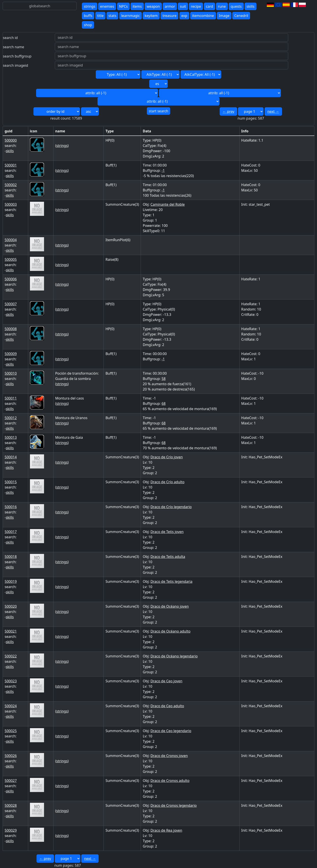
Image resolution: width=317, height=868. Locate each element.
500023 (11, 681)
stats (112, 16)
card (209, 6)
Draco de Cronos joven (169, 756)
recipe (196, 6)
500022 (11, 656)
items (137, 6)
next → (273, 111)
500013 (11, 437)
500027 (11, 781)
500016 (11, 507)
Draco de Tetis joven (167, 532)
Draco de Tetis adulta (168, 557)
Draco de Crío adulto (167, 482)
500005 (11, 259)
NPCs (123, 6)
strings (90, 6)
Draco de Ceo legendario (171, 731)
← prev (228, 111)
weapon (153, 6)
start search (158, 111)
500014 (11, 457)
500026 (11, 756)
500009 (11, 354)
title (100, 16)
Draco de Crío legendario (171, 507)
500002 (11, 185)
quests (236, 6)
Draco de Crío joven (167, 457)
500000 (11, 140)
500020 (11, 606)
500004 (11, 240)
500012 (11, 418)
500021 (11, 631)
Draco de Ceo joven (166, 681)
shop (88, 25)
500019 (11, 581)
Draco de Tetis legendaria (171, 581)
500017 (11, 532)
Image (224, 16)
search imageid (16, 65)
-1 (163, 170)
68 (164, 403)
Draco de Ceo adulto (167, 706)
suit (183, 6)
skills (251, 6)
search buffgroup (17, 56)
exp (184, 16)
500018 (11, 557)
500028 (11, 805)
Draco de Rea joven (166, 830)
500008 (11, 329)
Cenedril (241, 16)
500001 (11, 165)
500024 (11, 706)
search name (14, 47)
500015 (11, 482)
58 (164, 379)
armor (170, 6)
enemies (107, 6)
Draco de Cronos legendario (173, 805)
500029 (11, 830)
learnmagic (131, 16)
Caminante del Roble (168, 204)
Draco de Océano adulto (170, 631)
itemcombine (203, 16)
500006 (11, 279)
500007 (11, 304)
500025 (11, 731)
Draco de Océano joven (170, 606)
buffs (88, 16)
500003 (11, 204)
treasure (169, 16)
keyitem (151, 16)
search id (10, 38)
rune (222, 6)
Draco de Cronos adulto (170, 781)
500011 (11, 398)
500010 (11, 373)
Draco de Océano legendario (174, 656)
